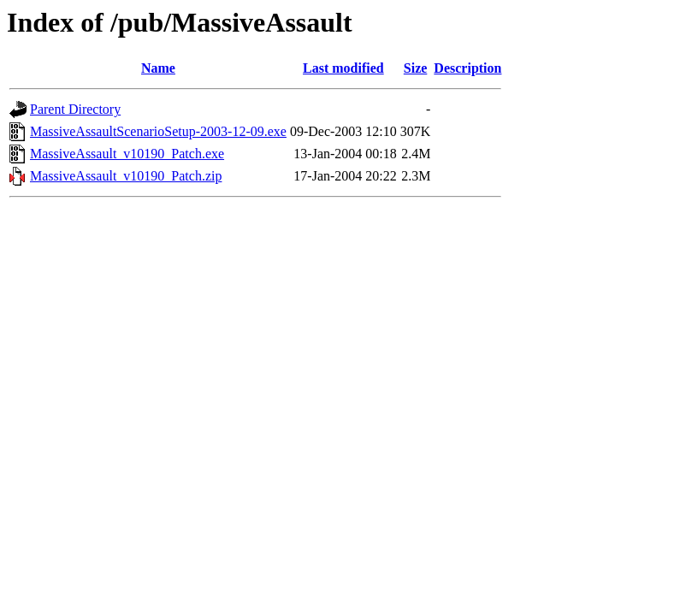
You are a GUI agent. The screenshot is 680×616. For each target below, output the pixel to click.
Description (467, 68)
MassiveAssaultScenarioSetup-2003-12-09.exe (158, 131)
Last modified (343, 68)
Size (416, 68)
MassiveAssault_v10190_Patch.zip (126, 176)
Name (158, 68)
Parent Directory (75, 109)
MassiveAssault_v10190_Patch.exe (127, 154)
